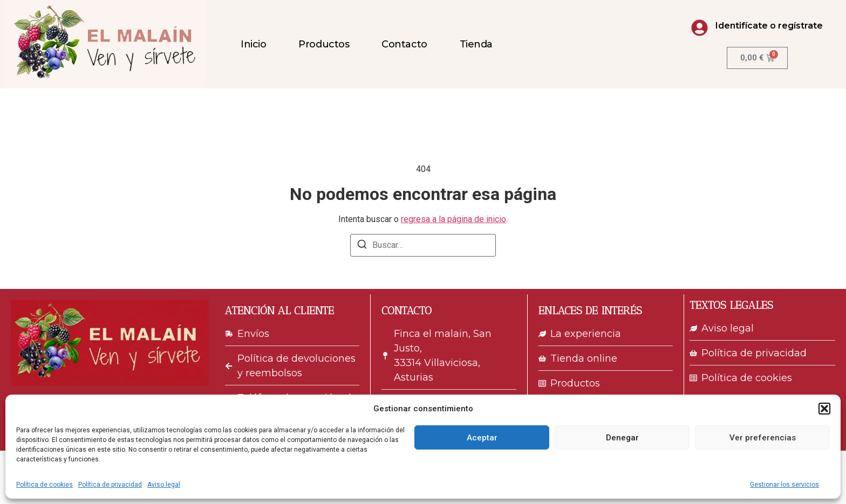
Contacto (404, 44)
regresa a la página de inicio (453, 219)
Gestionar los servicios (784, 485)
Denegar (622, 438)
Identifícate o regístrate (769, 26)
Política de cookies (45, 485)
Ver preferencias (763, 438)
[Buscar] (362, 246)
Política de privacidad (110, 485)
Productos (324, 44)
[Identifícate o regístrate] (700, 28)
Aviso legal (164, 485)
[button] (824, 409)
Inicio (253, 44)
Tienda (476, 44)
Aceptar (482, 438)
